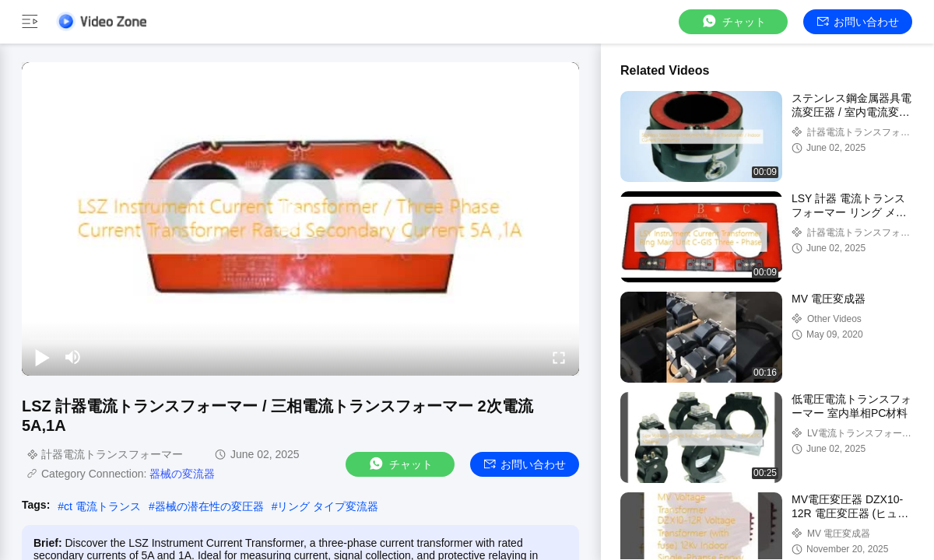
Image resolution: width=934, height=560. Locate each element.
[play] (300, 219)
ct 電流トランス (102, 506)
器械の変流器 (182, 474)
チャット (733, 21)
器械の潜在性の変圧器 (209, 506)
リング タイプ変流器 (328, 506)
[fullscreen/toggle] (559, 357)
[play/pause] (42, 357)
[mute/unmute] (73, 357)
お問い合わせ (858, 22)
